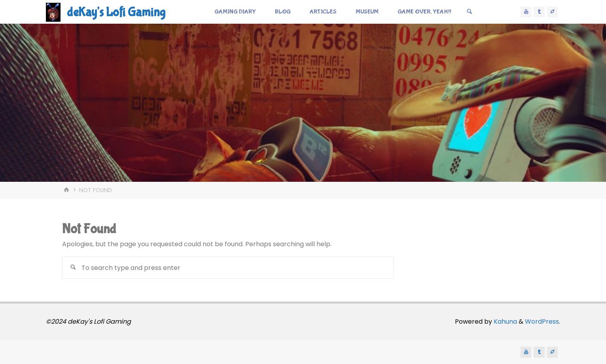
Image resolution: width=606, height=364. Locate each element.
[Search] (470, 12)
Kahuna (505, 322)
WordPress (542, 322)
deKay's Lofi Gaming (116, 12)
